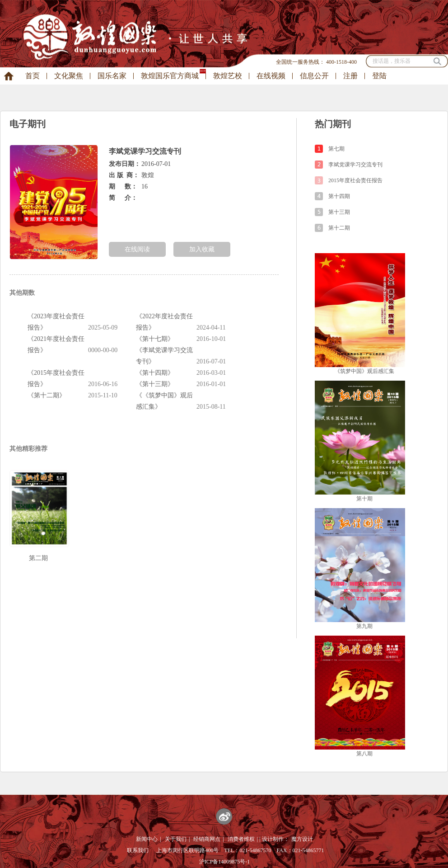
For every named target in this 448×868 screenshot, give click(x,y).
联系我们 (138, 850)
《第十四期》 (155, 373)
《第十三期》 (155, 384)
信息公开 (314, 76)
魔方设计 (302, 839)
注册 (350, 76)
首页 (33, 76)
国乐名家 (112, 76)
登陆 (379, 76)
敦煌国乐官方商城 (170, 76)
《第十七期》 (155, 339)
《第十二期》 (47, 395)
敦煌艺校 (228, 76)
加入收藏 (202, 249)
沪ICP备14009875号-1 (225, 862)
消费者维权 (241, 839)
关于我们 (176, 839)
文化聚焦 (69, 76)
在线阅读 (137, 249)
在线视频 (271, 76)
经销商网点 (207, 839)
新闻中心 (147, 839)
